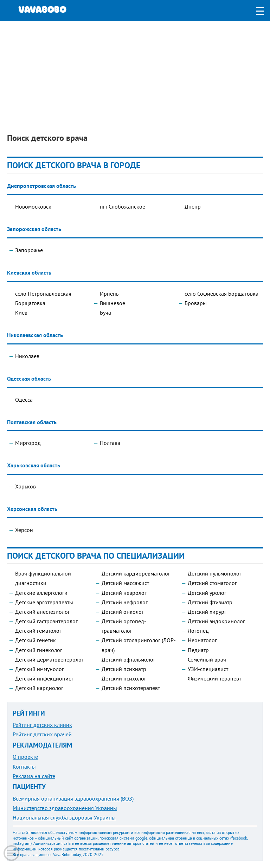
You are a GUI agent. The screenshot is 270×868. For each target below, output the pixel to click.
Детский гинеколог (39, 650)
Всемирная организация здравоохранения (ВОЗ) (73, 798)
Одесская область (29, 379)
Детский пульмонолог (215, 573)
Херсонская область (32, 509)
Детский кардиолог (39, 688)
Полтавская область (32, 422)
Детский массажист (125, 583)
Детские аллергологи (41, 593)
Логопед (198, 631)
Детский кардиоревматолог (136, 573)
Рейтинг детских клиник (42, 725)
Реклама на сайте (34, 776)
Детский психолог (124, 678)
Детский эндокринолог (216, 621)
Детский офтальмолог (128, 659)
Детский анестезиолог (43, 612)
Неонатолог (202, 640)
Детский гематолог (38, 631)
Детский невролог (124, 593)
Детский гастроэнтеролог (46, 621)
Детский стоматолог (212, 583)
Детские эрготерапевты (44, 602)
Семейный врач (207, 659)
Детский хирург (207, 612)
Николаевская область (35, 335)
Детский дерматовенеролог (49, 659)
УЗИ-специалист (208, 669)
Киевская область (29, 273)
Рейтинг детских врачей (42, 734)
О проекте (25, 757)
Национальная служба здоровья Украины (64, 817)
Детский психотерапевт (131, 688)
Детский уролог (207, 593)
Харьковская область (34, 465)
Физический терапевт (214, 678)
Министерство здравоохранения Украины (65, 808)
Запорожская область (34, 229)
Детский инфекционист (44, 678)
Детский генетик (36, 640)
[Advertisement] (135, 70)
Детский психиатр (124, 669)
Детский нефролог (125, 602)
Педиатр (198, 650)
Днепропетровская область (41, 186)
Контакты (24, 767)
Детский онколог (123, 612)
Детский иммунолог (40, 669)
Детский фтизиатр (210, 602)
